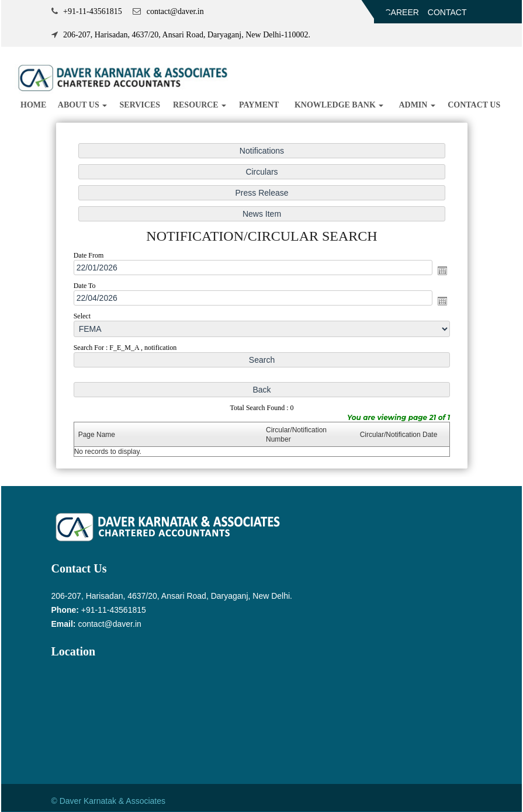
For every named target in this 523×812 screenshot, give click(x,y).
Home (33, 105)
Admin (417, 105)
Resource (200, 105)
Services (140, 105)
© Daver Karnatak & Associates (109, 801)
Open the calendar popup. (442, 270)
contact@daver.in (109, 624)
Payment (259, 105)
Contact (447, 12)
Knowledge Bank (339, 105)
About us (82, 105)
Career (402, 12)
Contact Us (474, 105)
